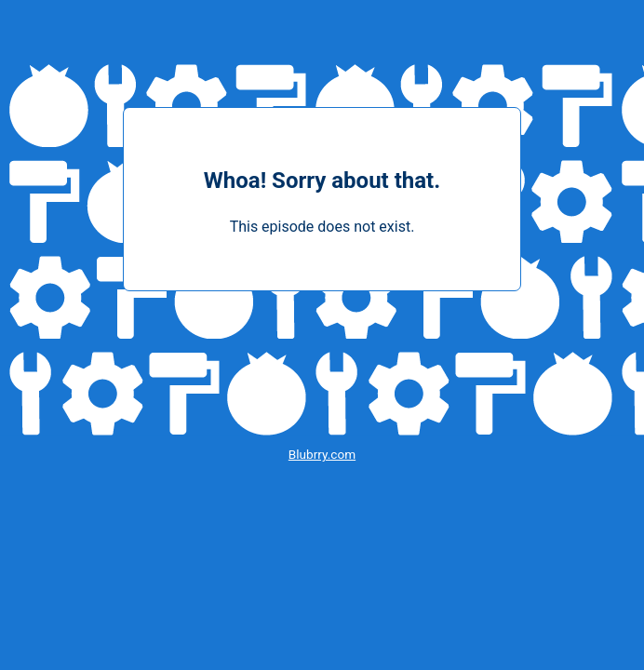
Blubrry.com (322, 454)
